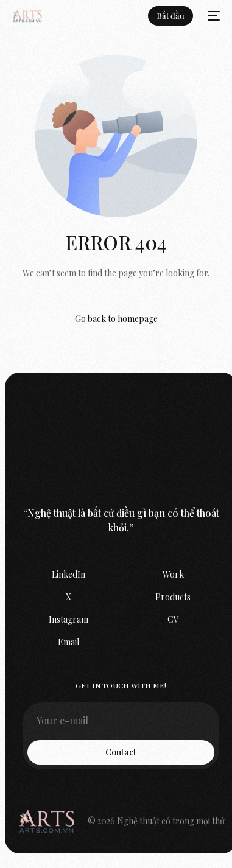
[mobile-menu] (213, 16)
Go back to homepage (116, 319)
